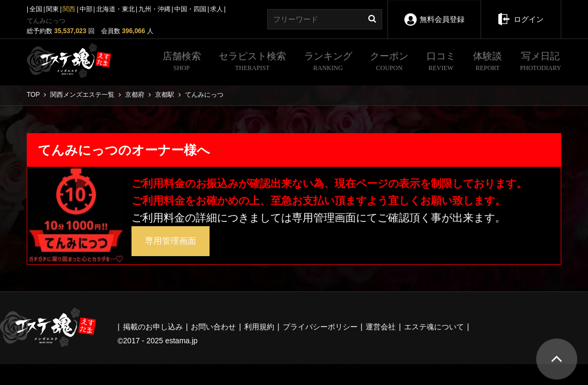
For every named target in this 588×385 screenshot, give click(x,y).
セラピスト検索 (252, 63)
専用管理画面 (171, 241)
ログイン (521, 12)
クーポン (389, 63)
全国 (36, 9)
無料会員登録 (434, 12)
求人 (216, 9)
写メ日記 (541, 63)
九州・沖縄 (154, 9)
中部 (86, 9)
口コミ (441, 63)
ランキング (328, 63)
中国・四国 (190, 9)
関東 (52, 9)
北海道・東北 (115, 9)
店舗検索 (182, 63)
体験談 (488, 63)
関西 (69, 9)
